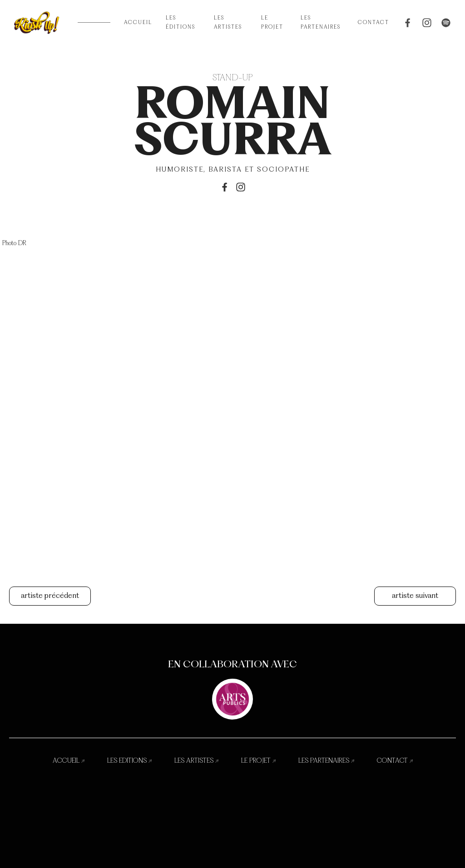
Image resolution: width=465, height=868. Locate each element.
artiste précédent (50, 596)
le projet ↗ (258, 761)
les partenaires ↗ (326, 761)
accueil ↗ (69, 761)
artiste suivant (415, 596)
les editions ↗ (129, 761)
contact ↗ (395, 761)
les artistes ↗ (196, 761)
